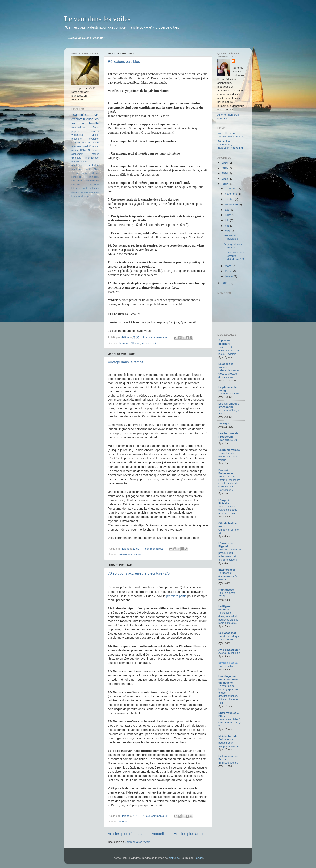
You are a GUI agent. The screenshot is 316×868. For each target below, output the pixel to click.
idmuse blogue (228, 663)
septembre (232, 204)
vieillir (95, 135)
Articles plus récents (125, 834)
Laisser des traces (226, 366)
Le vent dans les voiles (97, 19)
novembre (231, 194)
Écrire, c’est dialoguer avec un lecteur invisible (229, 350)
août (228, 210)
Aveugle (224, 424)
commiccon (93, 177)
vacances (77, 135)
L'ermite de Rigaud (226, 545)
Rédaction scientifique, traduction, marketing (230, 144)
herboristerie (93, 181)
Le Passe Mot (227, 633)
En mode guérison (229, 763)
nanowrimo (78, 127)
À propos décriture (224, 342)
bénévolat (76, 177)
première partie (176, 596)
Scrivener (93, 150)
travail (85, 146)
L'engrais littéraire (224, 502)
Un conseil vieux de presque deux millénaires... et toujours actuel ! (230, 555)
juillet (228, 215)
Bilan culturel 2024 (229, 440)
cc (84, 131)
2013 (225, 179)
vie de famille (85, 123)
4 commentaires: (153, 549)
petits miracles (91, 188)
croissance (77, 181)
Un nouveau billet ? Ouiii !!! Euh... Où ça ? (230, 723)
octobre (230, 199)
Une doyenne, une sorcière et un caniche (228, 679)
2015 (225, 168)
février (229, 271)
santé (137, 554)
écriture (124, 822)
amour (85, 173)
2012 (225, 184)
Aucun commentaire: (156, 337)
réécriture (76, 139)
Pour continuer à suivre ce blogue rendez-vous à (228, 510)
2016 (225, 163)
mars (228, 266)
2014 (225, 173)
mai (228, 226)
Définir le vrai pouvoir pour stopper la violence (229, 743)
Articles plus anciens (191, 834)
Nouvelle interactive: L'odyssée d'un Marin (230, 135)
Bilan (96, 169)
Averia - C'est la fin (229, 653)
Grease (75, 173)
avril (228, 231)
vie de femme (83, 196)
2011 (225, 283)
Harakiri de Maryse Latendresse (229, 638)
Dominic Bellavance (226, 472)
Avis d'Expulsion (229, 650)
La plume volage (229, 450)
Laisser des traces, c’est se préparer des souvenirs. (229, 374)
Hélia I (84, 150)
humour (124, 343)
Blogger (199, 858)
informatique (92, 158)
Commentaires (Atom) (138, 842)
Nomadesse (226, 590)
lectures (94, 131)
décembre (231, 189)
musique (75, 184)
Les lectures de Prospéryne (228, 435)
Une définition (226, 666)
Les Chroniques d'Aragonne (229, 405)
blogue (95, 173)
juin (227, 220)
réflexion (135, 343)
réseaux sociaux (80, 192)
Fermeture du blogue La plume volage (228, 456)
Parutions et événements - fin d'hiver (228, 576)
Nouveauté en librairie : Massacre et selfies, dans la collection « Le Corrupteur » (229, 483)
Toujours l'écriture (229, 394)
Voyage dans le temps (126, 362)
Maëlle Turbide (228, 736)
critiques (93, 119)
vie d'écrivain (150, 343)
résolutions (126, 554)
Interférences (227, 570)
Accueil (158, 834)
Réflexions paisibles (124, 62)
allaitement (77, 154)
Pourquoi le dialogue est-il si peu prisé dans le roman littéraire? (228, 618)
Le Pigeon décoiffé (225, 608)
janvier (229, 276)
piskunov (174, 858)
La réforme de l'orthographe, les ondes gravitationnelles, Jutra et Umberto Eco (228, 694)
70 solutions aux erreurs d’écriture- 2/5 (139, 573)
